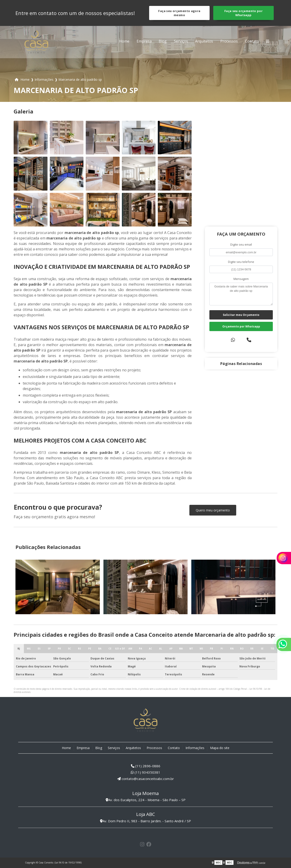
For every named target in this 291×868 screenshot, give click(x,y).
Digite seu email (241, 244)
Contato (252, 41)
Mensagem (241, 279)
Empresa (144, 41)
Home (124, 41)
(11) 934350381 (145, 772)
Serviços (181, 41)
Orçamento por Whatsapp (241, 326)
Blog (163, 41)
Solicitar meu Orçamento (241, 315)
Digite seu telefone (241, 262)
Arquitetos (204, 41)
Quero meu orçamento (213, 510)
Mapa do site (220, 748)
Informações (195, 748)
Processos (229, 41)
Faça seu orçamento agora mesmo (179, 13)
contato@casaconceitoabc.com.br (146, 779)
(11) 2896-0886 (146, 766)
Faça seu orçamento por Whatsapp (243, 13)
